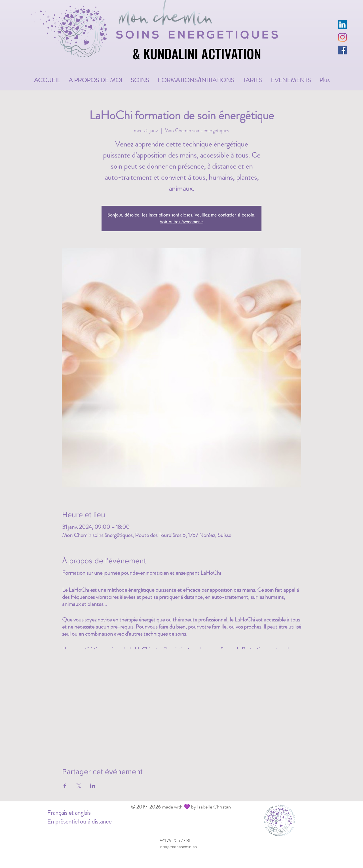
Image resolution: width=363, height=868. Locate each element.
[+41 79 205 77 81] (175, 841)
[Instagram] (342, 37)
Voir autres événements (181, 222)
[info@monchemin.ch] (178, 846)
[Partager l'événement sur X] (79, 786)
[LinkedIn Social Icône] (342, 25)
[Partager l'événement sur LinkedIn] (93, 786)
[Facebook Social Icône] (342, 50)
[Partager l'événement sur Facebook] (65, 786)
